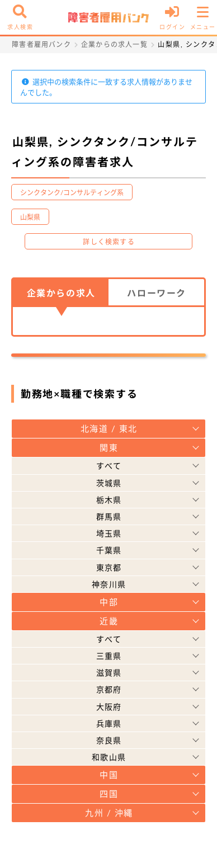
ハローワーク (157, 293)
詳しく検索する (108, 242)
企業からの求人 (61, 293)
